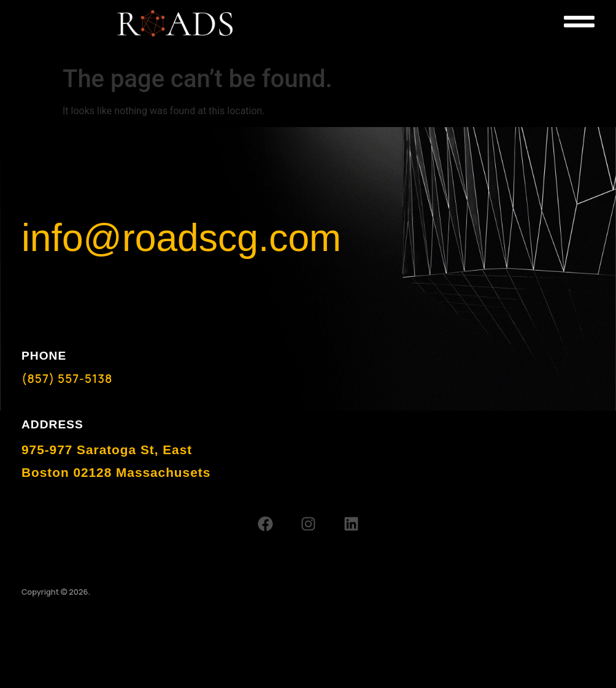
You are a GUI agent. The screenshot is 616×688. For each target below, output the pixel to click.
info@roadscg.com (181, 238)
